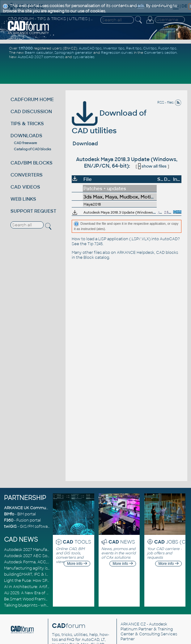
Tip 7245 (95, 244)
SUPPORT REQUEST (33, 211)
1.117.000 (26, 48)
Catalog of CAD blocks (33, 149)
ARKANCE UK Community (29, 508)
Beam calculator (39, 53)
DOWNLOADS (26, 136)
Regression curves (117, 53)
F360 (9, 520)
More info (77, 564)
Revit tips (134, 48)
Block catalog (96, 258)
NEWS (122, 542)
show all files (152, 166)
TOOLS (77, 542)
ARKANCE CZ (133, 624)
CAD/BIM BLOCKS (32, 163)
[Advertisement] (96, 71)
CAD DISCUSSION (31, 111)
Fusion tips (167, 48)
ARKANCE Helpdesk (136, 253)
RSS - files (169, 102)
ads (141, 6)
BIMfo (9, 514)
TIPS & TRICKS (27, 124)
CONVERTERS (27, 175)
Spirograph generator (73, 53)
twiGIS (10, 527)
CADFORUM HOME (32, 99)
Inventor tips (114, 48)
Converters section (160, 53)
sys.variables (84, 57)
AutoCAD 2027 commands (41, 57)
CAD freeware (25, 143)
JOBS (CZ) (173, 542)
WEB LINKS (23, 199)
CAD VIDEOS (25, 187)
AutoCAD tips (90, 48)
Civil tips (150, 48)
